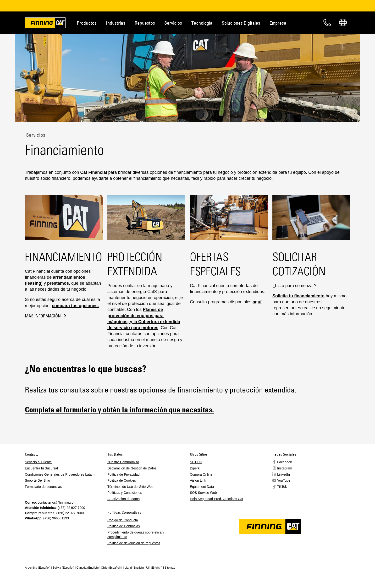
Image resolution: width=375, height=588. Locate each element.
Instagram (285, 468)
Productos (87, 23)
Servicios (173, 23)
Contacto (327, 22)
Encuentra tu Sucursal (41, 468)
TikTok (282, 487)
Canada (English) (88, 568)
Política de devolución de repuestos (134, 543)
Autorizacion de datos (124, 499)
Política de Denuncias (124, 526)
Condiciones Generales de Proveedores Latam (60, 474)
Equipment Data (202, 487)
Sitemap (170, 568)
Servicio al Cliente (38, 462)
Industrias (116, 23)
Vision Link (198, 480)
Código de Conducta (123, 520)
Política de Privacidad (124, 474)
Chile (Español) (111, 568)
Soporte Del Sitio (37, 480)
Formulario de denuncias (43, 487)
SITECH (196, 462)
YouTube (284, 480)
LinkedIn (284, 474)
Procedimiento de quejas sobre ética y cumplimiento (136, 535)
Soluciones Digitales (241, 23)
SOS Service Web (203, 493)
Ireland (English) (133, 568)
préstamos (58, 283)
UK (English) (154, 568)
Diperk (195, 468)
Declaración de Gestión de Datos (132, 468)
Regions (343, 22)
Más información (43, 316)
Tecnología (202, 23)
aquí (257, 302)
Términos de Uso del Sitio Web (130, 487)
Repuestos (145, 23)
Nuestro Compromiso (123, 462)
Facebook (284, 462)
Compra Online (201, 474)
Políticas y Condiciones (125, 493)
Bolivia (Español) (63, 568)
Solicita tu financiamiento (298, 296)
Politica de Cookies (122, 480)
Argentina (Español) (38, 568)
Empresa (278, 23)
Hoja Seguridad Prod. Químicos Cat (217, 499)
